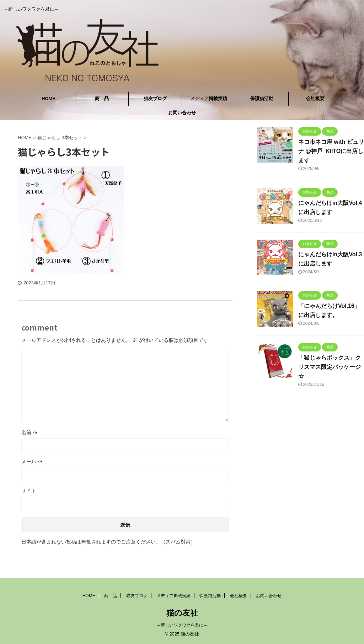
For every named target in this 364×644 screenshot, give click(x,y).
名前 (30, 432)
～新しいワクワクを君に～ (182, 625)
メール (32, 462)
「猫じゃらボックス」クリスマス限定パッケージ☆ (330, 367)
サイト (29, 491)
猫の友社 (182, 613)
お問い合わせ (182, 113)
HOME (49, 99)
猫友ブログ (155, 99)
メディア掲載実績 (209, 99)
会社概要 (315, 99)
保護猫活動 (262, 99)
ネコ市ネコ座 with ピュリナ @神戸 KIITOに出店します (331, 151)
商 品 (102, 99)
